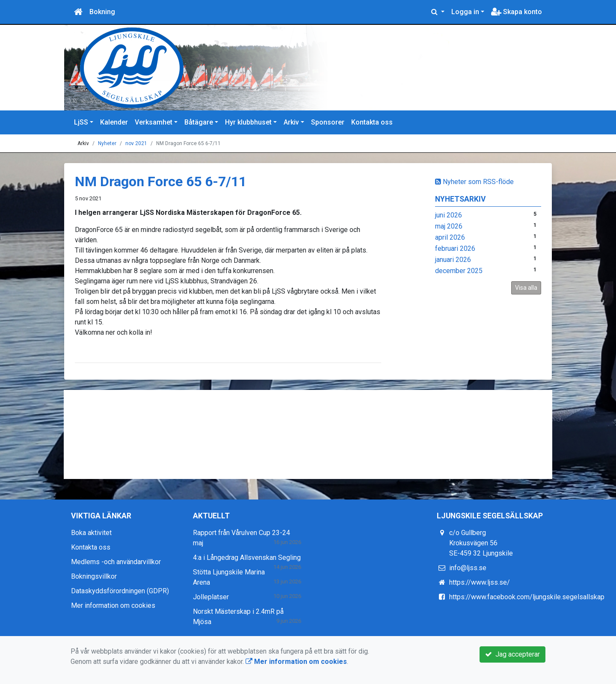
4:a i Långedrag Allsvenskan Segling (247, 558)
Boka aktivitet (91, 533)
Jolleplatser (211, 597)
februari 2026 (455, 248)
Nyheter (107, 143)
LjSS (81, 122)
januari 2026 (453, 260)
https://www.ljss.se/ (480, 582)
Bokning (102, 12)
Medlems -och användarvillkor (116, 562)
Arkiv (291, 122)
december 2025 (459, 271)
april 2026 (450, 237)
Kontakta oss (372, 122)
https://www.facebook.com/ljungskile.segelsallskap (527, 597)
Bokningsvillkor (94, 576)
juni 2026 (449, 215)
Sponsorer (328, 122)
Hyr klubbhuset (248, 122)
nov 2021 (136, 143)
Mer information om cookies (113, 605)
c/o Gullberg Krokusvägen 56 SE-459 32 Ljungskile (481, 543)
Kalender (114, 122)
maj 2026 (449, 226)
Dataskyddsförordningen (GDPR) (120, 591)
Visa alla (526, 288)
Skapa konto (517, 12)
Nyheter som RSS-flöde (474, 182)
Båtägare (199, 122)
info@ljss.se (468, 568)
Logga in (465, 12)
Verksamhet (154, 122)
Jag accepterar (512, 654)
